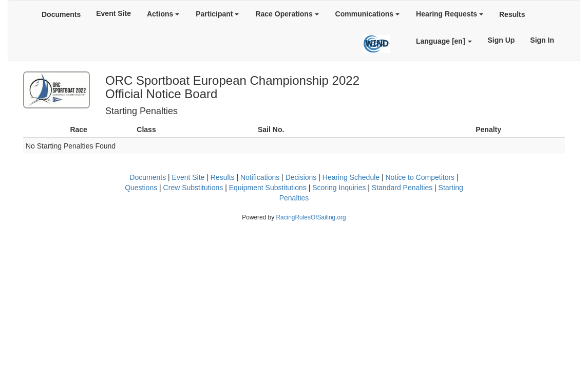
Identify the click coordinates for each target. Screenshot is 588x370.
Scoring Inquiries (339, 188)
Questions (141, 188)
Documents (61, 14)
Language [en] (444, 41)
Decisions (301, 177)
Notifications (260, 177)
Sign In (542, 40)
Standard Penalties (402, 188)
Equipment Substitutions (268, 188)
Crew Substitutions (193, 188)
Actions (163, 14)
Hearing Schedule (351, 177)
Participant (217, 14)
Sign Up (501, 40)
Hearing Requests (450, 14)
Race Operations (287, 14)
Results (512, 14)
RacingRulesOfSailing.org (311, 217)
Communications (367, 14)
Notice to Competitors (420, 177)
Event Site (113, 13)
